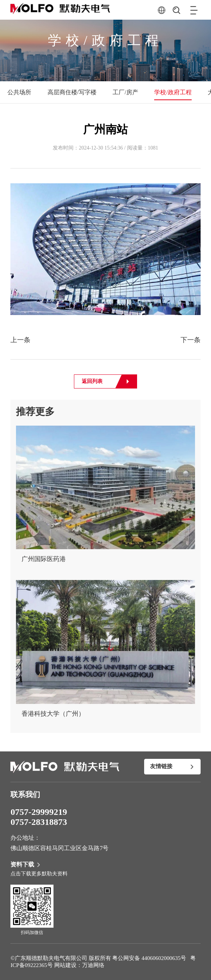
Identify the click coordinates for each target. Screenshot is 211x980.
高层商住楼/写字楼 (72, 92)
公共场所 (19, 92)
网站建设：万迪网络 (79, 965)
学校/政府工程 (173, 92)
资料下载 (26, 864)
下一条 (191, 340)
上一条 (20, 340)
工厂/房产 (125, 92)
